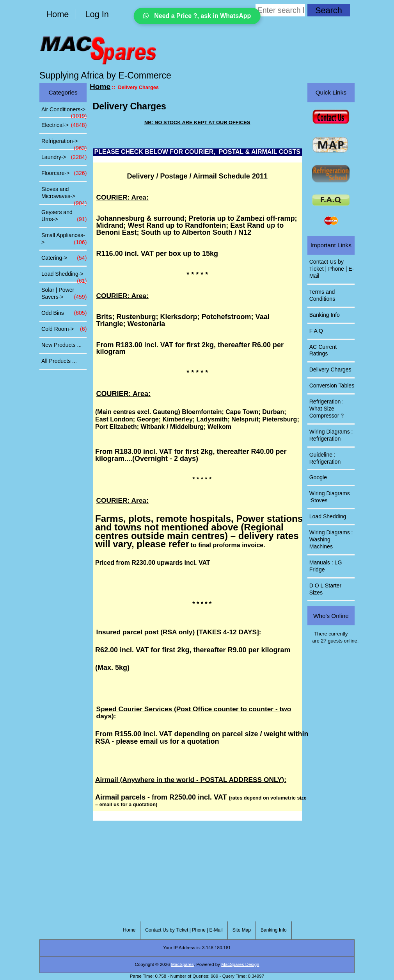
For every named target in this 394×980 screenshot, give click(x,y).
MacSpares (183, 964)
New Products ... (61, 345)
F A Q (316, 331)
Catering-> (64, 258)
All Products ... (59, 361)
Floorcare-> (64, 173)
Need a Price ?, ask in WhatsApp (197, 16)
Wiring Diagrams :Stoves (330, 497)
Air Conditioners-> (64, 112)
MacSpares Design (240, 964)
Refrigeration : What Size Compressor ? (327, 409)
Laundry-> (64, 157)
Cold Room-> (64, 329)
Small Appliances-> (64, 239)
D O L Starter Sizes (325, 589)
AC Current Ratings (323, 350)
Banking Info (325, 315)
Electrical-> (64, 125)
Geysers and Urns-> (64, 216)
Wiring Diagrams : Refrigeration (331, 435)
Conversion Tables (332, 386)
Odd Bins (64, 313)
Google (318, 477)
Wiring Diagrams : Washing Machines (331, 539)
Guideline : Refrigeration (325, 458)
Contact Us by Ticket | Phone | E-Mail (332, 269)
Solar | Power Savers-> (64, 294)
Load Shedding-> (64, 276)
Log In (97, 14)
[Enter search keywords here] (280, 10)
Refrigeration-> (64, 143)
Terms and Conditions (322, 295)
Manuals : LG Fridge (326, 566)
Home (57, 14)
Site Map (242, 930)
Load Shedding (328, 516)
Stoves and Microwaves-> (64, 195)
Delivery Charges (330, 370)
